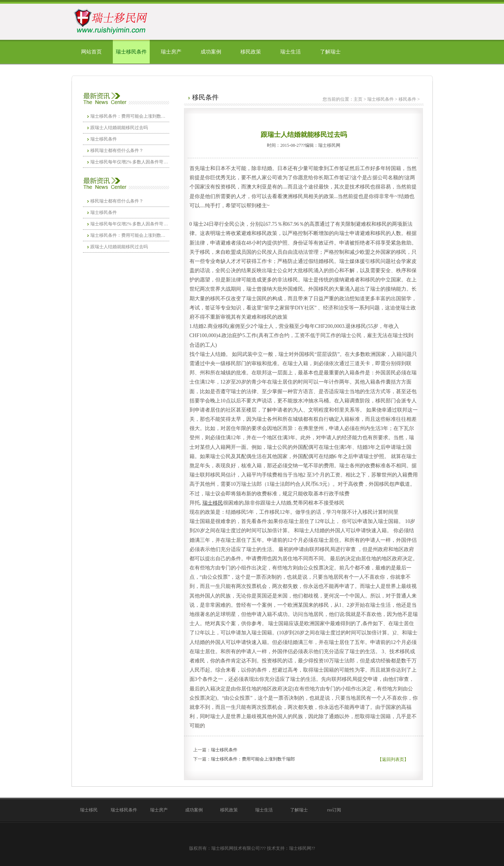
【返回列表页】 (393, 759)
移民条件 (407, 99)
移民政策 (251, 52)
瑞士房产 (171, 52)
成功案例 (211, 52)
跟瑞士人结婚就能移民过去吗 (119, 128)
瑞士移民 (89, 810)
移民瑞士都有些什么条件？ (117, 150)
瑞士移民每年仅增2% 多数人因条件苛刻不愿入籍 (130, 162)
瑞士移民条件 (131, 52)
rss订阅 (334, 810)
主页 (358, 99)
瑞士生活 (291, 52)
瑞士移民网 (300, 848)
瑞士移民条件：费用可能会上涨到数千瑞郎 (130, 116)
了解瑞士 (330, 52)
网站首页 (91, 52)
